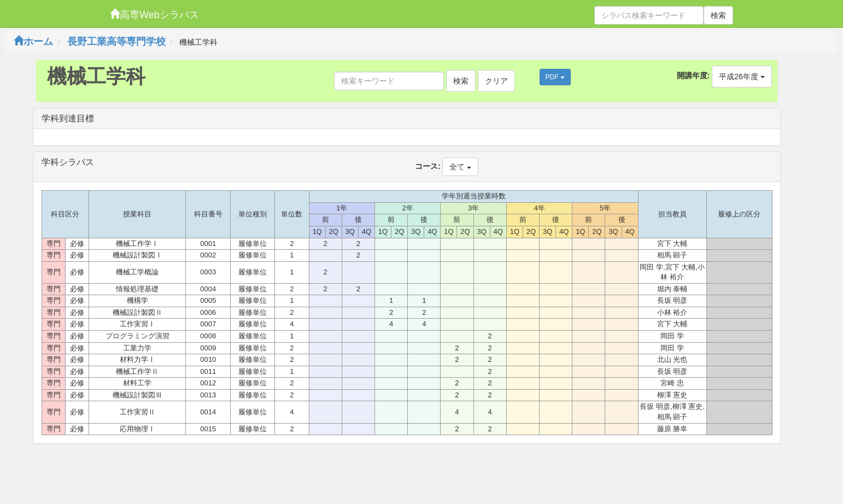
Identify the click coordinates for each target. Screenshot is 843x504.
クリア (496, 81)
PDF (555, 77)
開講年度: (693, 75)
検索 (718, 15)
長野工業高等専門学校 (116, 42)
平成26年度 (742, 77)
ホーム (33, 42)
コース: (428, 166)
